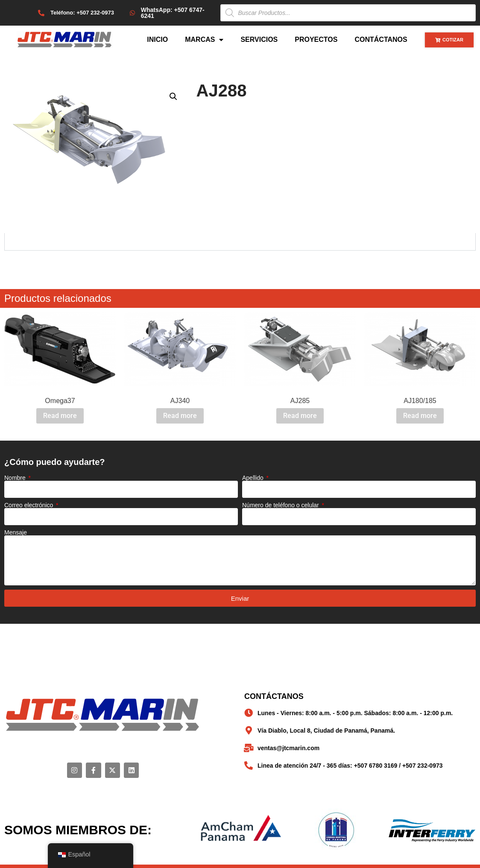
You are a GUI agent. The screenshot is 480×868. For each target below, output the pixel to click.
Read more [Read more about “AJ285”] (300, 416)
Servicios (259, 39)
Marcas (204, 40)
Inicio (157, 39)
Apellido (254, 478)
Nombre (16, 478)
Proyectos (316, 39)
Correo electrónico (29, 505)
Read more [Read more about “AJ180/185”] (420, 416)
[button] (173, 96)
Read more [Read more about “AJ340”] (180, 416)
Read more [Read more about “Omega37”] (60, 416)
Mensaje (16, 532)
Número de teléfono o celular (281, 505)
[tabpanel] (240, 242)
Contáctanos (381, 39)
